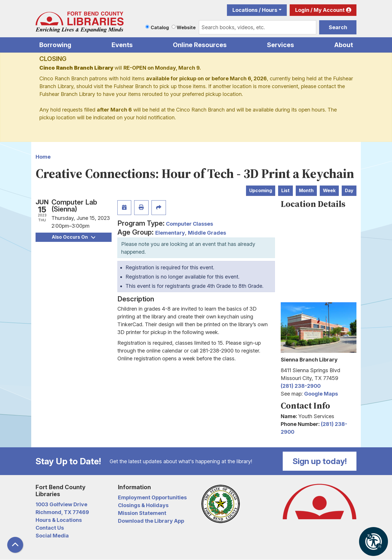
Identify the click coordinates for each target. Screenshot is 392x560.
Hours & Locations (59, 520)
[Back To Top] (15, 545)
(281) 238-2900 (301, 386)
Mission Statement (142, 513)
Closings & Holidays (143, 505)
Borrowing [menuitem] (55, 45)
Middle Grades (207, 233)
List (285, 191)
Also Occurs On (73, 237)
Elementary (170, 233)
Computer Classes (189, 224)
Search (338, 27)
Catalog (160, 27)
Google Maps (321, 394)
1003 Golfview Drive (61, 504)
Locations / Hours (255, 10)
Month (306, 191)
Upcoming (261, 191)
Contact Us (50, 528)
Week (329, 191)
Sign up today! (320, 461)
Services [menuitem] (280, 45)
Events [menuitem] (122, 45)
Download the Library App (151, 521)
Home (43, 157)
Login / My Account (320, 10)
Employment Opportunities (152, 497)
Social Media (52, 536)
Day (349, 191)
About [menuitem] (344, 45)
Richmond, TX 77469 (62, 512)
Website (186, 27)
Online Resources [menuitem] (200, 45)
